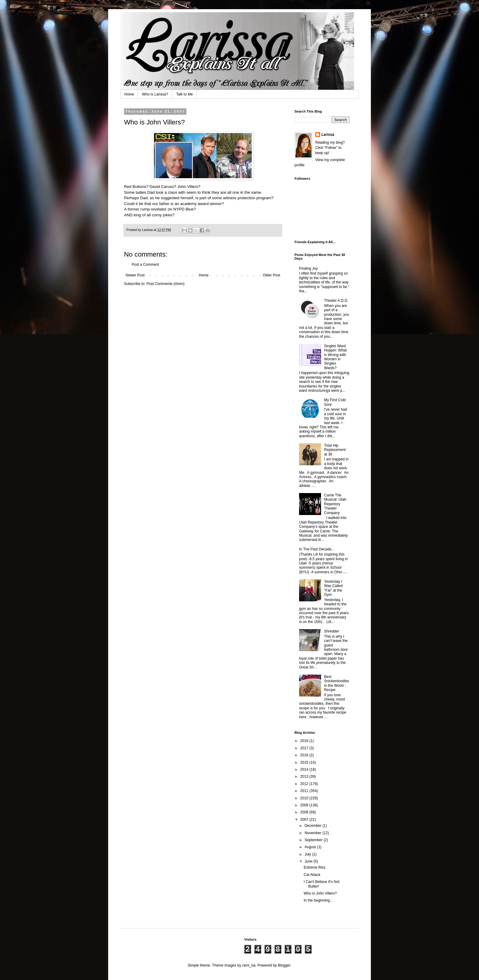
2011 (305, 791)
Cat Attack (312, 875)
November (314, 833)
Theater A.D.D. (336, 301)
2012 (305, 784)
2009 (305, 805)
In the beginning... (318, 900)
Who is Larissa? (155, 94)
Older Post (271, 275)
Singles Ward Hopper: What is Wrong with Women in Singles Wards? (335, 357)
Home (129, 94)
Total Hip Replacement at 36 (335, 450)
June (309, 861)
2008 (305, 812)
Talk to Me (184, 94)
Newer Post (135, 275)
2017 (305, 748)
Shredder (332, 631)
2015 (305, 762)
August (311, 847)
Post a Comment (145, 265)
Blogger (284, 965)
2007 (305, 820)
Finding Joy (308, 268)
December (314, 826)
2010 (305, 798)
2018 (305, 741)
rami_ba (249, 965)
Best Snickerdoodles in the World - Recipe (337, 683)
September (314, 840)
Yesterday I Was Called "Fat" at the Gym (333, 588)
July (308, 854)
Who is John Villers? (320, 893)
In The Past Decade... (317, 549)
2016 (305, 755)
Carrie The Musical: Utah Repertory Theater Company (335, 504)
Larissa (328, 135)
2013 (305, 776)
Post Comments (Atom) (165, 284)
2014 (305, 769)
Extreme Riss (314, 867)
